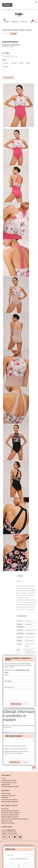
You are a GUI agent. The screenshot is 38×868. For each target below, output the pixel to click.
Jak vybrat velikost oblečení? (11, 813)
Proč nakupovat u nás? (9, 782)
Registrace (15, 22)
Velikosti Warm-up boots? (10, 817)
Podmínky (5, 797)
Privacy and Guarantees (10, 800)
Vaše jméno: (8, 681)
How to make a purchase (10, 802)
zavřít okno (6, 732)
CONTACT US (24, 22)
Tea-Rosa (6, 63)
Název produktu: (10, 670)
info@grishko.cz (11, 830)
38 (12, 56)
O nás (3, 778)
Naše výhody (6, 784)
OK (19, 865)
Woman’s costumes (8, 823)
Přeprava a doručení (8, 795)
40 (16, 56)
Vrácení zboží (6, 793)
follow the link (24, 859)
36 (8, 56)
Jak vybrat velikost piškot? (10, 815)
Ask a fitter (5, 809)
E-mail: (6, 675)
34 (4, 56)
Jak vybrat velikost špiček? (10, 811)
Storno (25, 704)
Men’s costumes (7, 821)
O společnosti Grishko (9, 780)
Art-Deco (14, 63)
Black (28, 63)
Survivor (21, 63)
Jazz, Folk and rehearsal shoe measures (15, 819)
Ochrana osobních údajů (10, 787)
